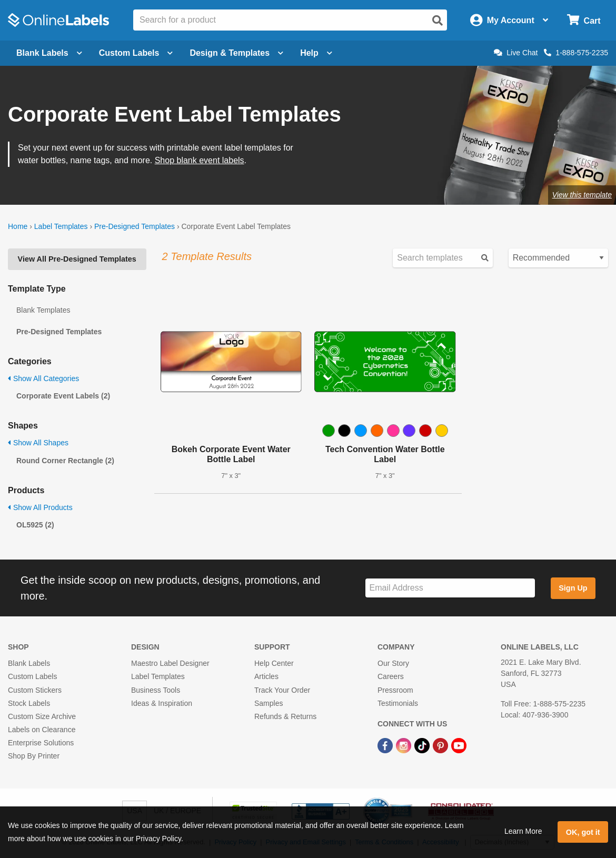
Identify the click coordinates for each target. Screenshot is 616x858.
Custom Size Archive (42, 716)
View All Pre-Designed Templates (77, 259)
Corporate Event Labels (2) (63, 396)
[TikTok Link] (423, 745)
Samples (269, 703)
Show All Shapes (38, 443)
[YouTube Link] (459, 745)
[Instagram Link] (405, 745)
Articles (266, 676)
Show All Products (40, 507)
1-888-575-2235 (576, 53)
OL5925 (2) (35, 525)
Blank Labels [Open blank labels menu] (49, 53)
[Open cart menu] (584, 20)
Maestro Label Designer (170, 663)
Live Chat (516, 53)
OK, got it (583, 832)
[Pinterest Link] (441, 745)
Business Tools (156, 690)
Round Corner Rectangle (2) (65, 461)
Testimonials (398, 703)
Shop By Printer (34, 756)
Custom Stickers (35, 690)
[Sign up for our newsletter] (450, 588)
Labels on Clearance (42, 730)
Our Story (393, 663)
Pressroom (395, 690)
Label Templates (61, 226)
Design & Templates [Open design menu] (236, 53)
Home (18, 226)
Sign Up (573, 588)
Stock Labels (29, 703)
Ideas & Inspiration (162, 703)
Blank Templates (43, 310)
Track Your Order (282, 690)
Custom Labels (32, 676)
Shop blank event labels (200, 160)
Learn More (523, 831)
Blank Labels (29, 663)
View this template (582, 195)
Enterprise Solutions (41, 743)
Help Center (274, 663)
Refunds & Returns (285, 716)
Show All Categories (43, 378)
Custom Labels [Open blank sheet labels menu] (136, 53)
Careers (391, 676)
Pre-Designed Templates (135, 226)
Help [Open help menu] (316, 53)
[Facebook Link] (386, 745)
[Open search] (438, 21)
